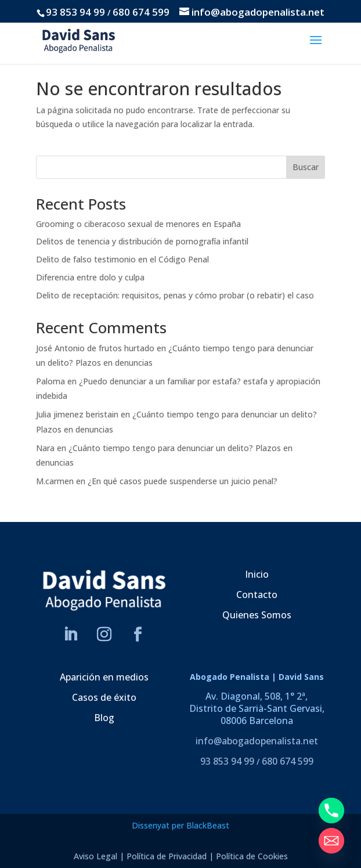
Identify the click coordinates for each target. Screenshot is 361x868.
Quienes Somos (257, 615)
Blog (104, 718)
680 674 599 (141, 12)
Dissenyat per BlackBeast (180, 825)
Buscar (306, 167)
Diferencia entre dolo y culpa (90, 277)
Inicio (257, 574)
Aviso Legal (95, 856)
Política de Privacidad (167, 856)
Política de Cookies (252, 856)
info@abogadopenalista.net (257, 741)
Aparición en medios (104, 677)
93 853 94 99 (75, 12)
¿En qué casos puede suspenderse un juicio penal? (183, 481)
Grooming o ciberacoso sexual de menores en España (138, 224)
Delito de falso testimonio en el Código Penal (122, 259)
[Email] (331, 841)
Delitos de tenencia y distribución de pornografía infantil (142, 241)
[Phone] (331, 811)
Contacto (257, 595)
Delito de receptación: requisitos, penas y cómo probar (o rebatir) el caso (175, 295)
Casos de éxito (104, 697)
